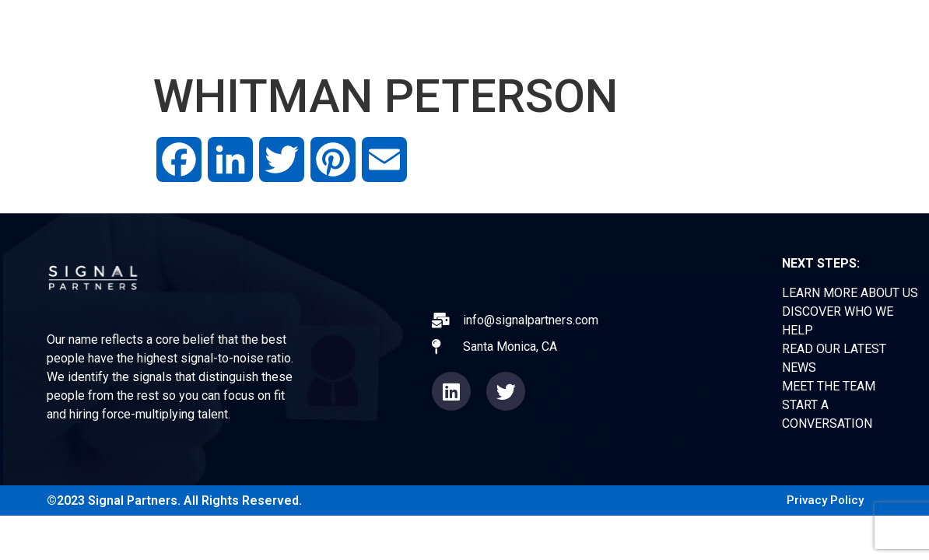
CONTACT (782, 31)
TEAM (701, 31)
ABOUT (448, 31)
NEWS (632, 31)
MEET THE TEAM (829, 386)
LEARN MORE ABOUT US (850, 293)
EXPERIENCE (541, 31)
